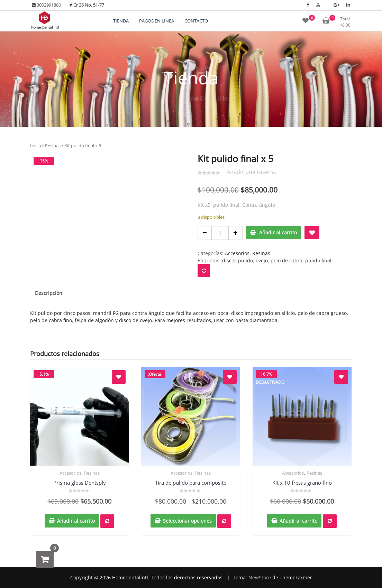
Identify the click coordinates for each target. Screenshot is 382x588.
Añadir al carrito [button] (76, 521)
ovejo (262, 260)
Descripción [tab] (49, 293)
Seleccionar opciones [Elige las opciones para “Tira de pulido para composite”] (187, 521)
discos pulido (238, 260)
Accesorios (237, 253)
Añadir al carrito (278, 232)
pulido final (318, 260)
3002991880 (46, 5)
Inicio (36, 146)
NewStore (260, 577)
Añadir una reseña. (251, 172)
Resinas (53, 146)
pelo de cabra (286, 260)
